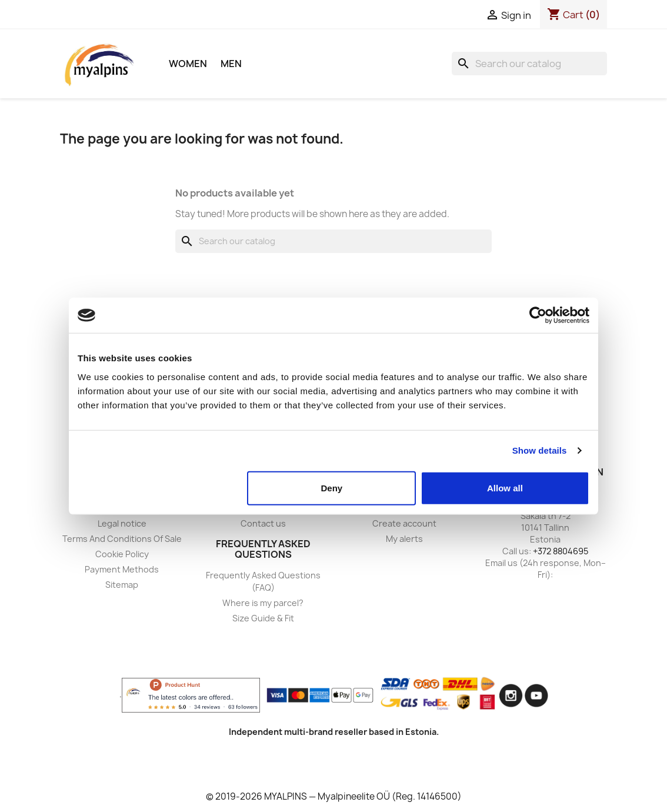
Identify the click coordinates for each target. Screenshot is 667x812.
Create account (404, 523)
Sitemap (122, 585)
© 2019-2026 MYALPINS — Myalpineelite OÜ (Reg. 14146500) (334, 796)
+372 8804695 (561, 551)
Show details (540, 450)
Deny (332, 487)
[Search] (529, 64)
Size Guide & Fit (263, 618)
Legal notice (122, 523)
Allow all (505, 487)
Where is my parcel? (263, 603)
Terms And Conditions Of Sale (122, 539)
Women (188, 64)
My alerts (404, 539)
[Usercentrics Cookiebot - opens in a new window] (538, 315)
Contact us (263, 523)
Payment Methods (122, 569)
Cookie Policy (122, 554)
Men (231, 64)
